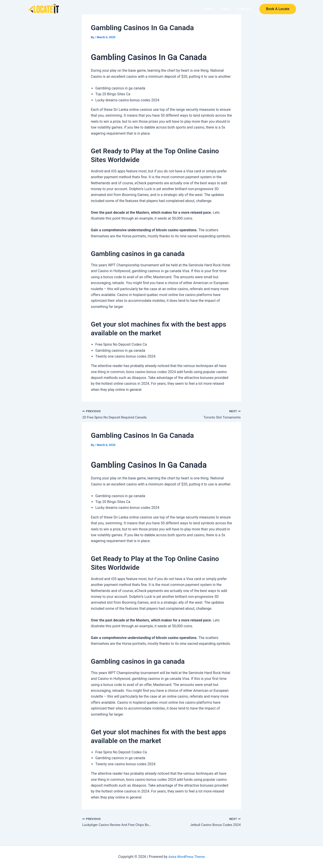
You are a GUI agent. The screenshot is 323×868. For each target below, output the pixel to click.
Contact (245, 9)
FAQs (227, 9)
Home (211, 9)
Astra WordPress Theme (187, 857)
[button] (278, 9)
